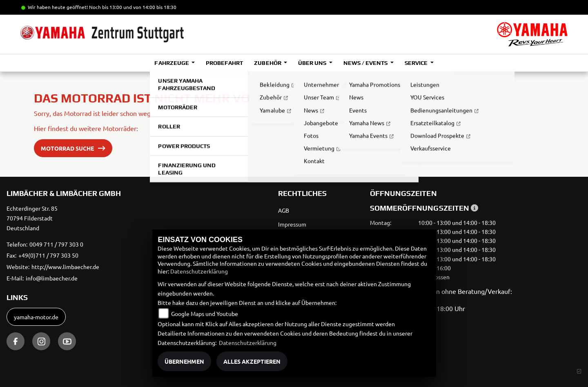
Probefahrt (224, 63)
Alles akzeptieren (252, 361)
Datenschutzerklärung (199, 271)
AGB (284, 210)
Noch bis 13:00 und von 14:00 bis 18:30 (133, 7)
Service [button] (417, 63)
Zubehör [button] (268, 63)
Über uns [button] (313, 63)
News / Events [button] (366, 63)
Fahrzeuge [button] (172, 63)
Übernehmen (184, 361)
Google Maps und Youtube (205, 314)
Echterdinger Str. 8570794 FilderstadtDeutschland (32, 218)
